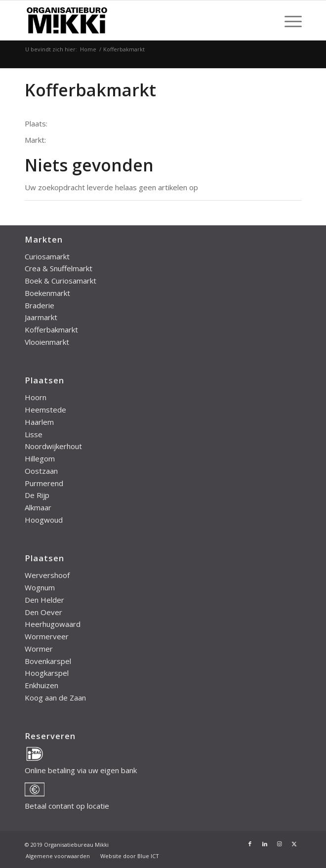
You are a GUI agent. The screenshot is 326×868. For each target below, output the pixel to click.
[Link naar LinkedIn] (265, 844)
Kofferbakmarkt (51, 330)
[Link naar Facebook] (250, 844)
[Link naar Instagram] (280, 844)
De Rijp (37, 495)
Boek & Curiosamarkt (61, 281)
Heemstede (45, 410)
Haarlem (39, 422)
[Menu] (288, 20)
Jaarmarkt (41, 317)
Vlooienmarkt (47, 342)
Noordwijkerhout (53, 446)
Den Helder (44, 600)
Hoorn (36, 397)
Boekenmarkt (47, 293)
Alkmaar (38, 507)
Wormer (39, 649)
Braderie (40, 305)
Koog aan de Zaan (55, 698)
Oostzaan (41, 471)
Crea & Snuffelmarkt (59, 268)
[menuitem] (288, 20)
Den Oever (43, 612)
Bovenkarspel (48, 661)
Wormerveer (47, 636)
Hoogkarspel (47, 673)
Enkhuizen (41, 685)
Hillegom (40, 458)
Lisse (34, 434)
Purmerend (44, 483)
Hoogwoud (44, 520)
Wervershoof (47, 575)
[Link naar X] (294, 844)
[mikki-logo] (136, 20)
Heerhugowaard (53, 624)
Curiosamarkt (47, 256)
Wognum (40, 587)
